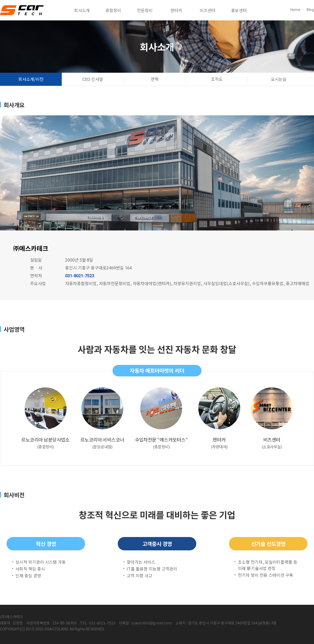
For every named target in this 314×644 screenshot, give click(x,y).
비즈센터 (208, 10)
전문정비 (145, 10)
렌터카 (176, 10)
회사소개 (82, 10)
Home (295, 10)
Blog (310, 10)
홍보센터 (239, 10)
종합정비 (113, 10)
